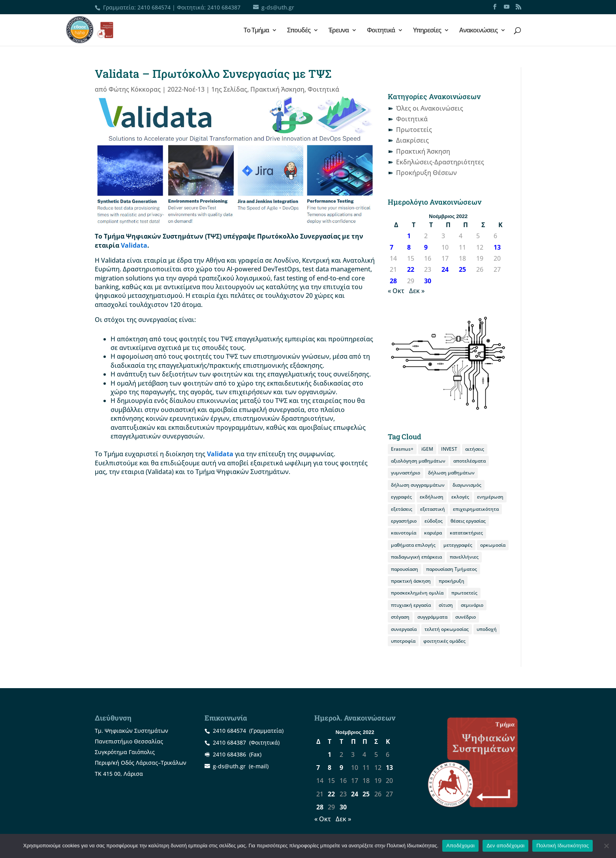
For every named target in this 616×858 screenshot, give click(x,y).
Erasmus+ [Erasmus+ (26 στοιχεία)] (402, 449)
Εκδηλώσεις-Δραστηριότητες (440, 162)
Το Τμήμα (256, 31)
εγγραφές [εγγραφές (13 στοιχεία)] (401, 497)
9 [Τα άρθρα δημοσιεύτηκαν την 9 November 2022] (426, 247)
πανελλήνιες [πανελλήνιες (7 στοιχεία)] (464, 557)
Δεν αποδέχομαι (505, 846)
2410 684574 (154, 7)
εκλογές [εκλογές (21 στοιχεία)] (460, 497)
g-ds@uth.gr (229, 766)
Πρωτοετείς (414, 130)
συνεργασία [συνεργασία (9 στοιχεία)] (404, 629)
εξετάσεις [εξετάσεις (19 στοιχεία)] (402, 509)
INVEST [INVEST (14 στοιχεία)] (449, 449)
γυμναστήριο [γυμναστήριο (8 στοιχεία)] (406, 473)
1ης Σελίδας (229, 89)
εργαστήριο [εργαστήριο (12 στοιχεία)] (404, 521)
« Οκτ (396, 291)
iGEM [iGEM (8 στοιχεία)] (427, 449)
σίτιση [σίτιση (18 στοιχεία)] (446, 605)
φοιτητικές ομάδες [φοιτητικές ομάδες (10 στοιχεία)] (444, 641)
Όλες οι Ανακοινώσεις (430, 108)
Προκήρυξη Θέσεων (426, 173)
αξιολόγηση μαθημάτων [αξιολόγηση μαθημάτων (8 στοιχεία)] (418, 461)
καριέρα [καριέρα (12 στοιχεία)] (433, 533)
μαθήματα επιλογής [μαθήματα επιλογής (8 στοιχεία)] (413, 545)
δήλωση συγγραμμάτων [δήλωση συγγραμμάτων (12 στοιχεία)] (418, 485)
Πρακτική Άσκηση (277, 89)
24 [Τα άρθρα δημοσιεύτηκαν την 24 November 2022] (445, 269)
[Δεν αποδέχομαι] (606, 846)
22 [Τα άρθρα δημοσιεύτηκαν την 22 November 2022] (411, 269)
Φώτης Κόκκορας (135, 89)
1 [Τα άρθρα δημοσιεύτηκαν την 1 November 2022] (409, 236)
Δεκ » (417, 291)
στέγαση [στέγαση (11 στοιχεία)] (400, 617)
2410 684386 (229, 754)
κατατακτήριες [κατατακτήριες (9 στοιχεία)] (466, 533)
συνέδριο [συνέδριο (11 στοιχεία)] (466, 617)
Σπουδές (299, 31)
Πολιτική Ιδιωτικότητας (562, 846)
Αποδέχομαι (460, 846)
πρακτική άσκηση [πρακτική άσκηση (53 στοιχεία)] (411, 581)
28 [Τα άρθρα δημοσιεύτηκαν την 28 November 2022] (393, 281)
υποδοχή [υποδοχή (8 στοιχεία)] (487, 629)
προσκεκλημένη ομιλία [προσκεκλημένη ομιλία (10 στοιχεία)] (417, 593)
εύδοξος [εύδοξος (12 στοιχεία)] (434, 521)
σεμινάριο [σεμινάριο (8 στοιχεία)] (472, 605)
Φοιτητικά (381, 31)
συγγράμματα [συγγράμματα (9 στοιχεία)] (432, 617)
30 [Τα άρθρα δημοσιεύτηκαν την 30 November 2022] (428, 281)
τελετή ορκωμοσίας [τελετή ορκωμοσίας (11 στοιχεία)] (447, 629)
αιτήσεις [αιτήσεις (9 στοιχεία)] (475, 449)
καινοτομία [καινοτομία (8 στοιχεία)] (404, 533)
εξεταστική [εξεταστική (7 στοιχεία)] (433, 509)
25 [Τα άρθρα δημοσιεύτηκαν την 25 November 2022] (462, 269)
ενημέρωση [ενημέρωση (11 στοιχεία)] (490, 497)
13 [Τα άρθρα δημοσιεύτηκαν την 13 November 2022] (497, 247)
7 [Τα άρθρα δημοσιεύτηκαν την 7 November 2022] (392, 247)
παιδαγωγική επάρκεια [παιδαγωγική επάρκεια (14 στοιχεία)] (416, 557)
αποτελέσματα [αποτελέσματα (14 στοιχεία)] (470, 461)
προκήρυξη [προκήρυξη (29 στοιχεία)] (452, 581)
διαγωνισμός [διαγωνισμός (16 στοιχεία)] (467, 485)
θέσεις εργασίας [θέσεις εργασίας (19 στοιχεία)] (468, 521)
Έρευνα (339, 31)
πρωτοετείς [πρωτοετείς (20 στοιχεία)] (464, 593)
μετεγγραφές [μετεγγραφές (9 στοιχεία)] (458, 545)
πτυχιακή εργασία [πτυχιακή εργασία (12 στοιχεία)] (411, 605)
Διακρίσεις (412, 140)
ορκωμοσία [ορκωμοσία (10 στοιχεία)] (493, 545)
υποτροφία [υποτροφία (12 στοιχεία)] (403, 641)
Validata (134, 245)
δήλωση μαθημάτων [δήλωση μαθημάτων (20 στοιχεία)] (451, 473)
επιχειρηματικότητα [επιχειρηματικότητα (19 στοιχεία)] (476, 509)
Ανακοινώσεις (478, 31)
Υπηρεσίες (427, 31)
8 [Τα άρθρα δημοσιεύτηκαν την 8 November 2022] (409, 247)
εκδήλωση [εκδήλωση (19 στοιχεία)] (432, 497)
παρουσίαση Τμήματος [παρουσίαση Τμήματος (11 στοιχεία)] (452, 569)
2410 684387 (224, 7)
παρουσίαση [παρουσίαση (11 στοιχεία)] (405, 569)
